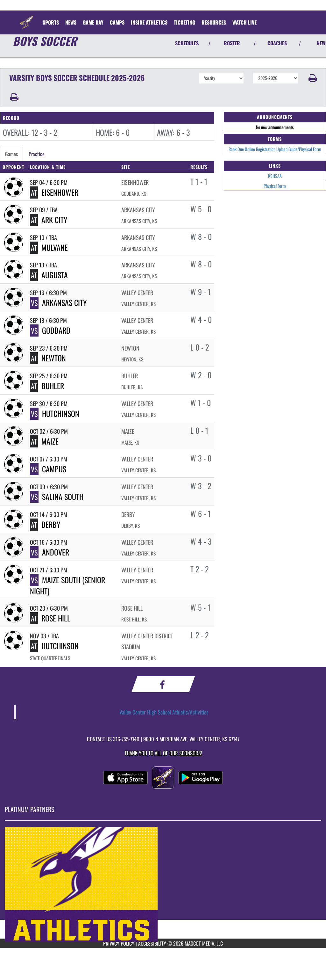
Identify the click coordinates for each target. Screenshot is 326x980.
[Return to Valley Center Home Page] (26, 18)
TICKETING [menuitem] (184, 22)
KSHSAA (275, 176)
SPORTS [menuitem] (51, 22)
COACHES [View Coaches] (277, 43)
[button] (312, 78)
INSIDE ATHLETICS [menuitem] (149, 22)
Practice (37, 154)
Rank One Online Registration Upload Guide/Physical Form (275, 149)
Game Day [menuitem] (93, 22)
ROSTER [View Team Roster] (232, 43)
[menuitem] (71, 22)
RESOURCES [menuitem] (214, 22)
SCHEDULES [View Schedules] (187, 43)
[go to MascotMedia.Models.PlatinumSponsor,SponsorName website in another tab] (163, 884)
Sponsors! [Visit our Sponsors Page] (191, 753)
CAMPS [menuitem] (117, 22)
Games (11, 154)
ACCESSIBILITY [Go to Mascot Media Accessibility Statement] (152, 943)
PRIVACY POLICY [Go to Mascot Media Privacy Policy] (119, 943)
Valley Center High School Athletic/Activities (164, 712)
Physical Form (275, 186)
